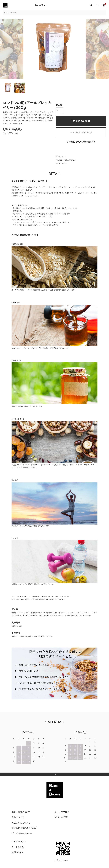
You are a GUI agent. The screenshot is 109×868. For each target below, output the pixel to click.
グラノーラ (13, 13)
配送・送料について (21, 812)
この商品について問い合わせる (81, 142)
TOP (6, 13)
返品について (61, 157)
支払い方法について (21, 823)
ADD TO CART (81, 121)
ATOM (65, 817)
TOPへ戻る (54, 774)
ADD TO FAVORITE (81, 133)
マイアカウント (19, 842)
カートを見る (18, 847)
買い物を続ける (62, 163)
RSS (57, 817)
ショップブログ (62, 812)
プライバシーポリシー (22, 834)
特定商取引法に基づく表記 (66, 160)
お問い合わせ (18, 853)
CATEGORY (40, 5)
